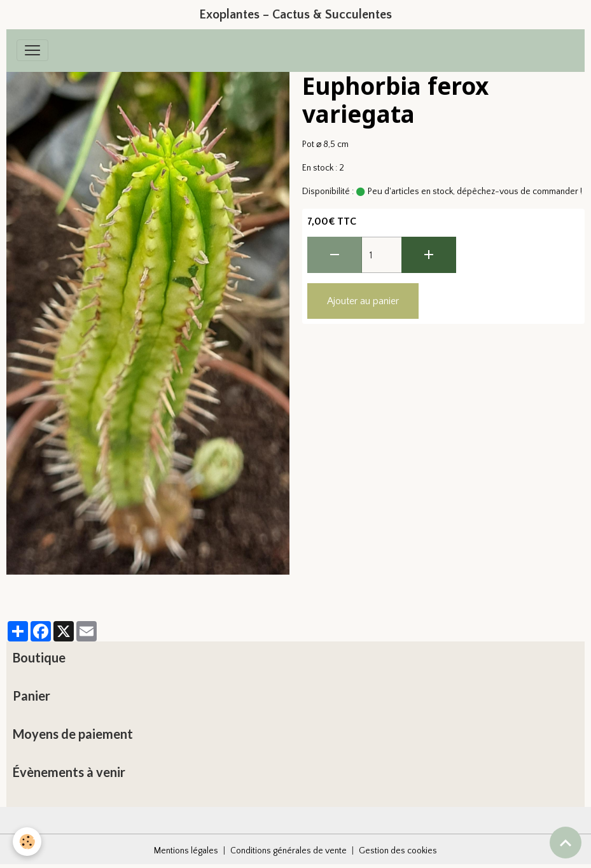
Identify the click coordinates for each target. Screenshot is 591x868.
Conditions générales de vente (289, 851)
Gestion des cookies (398, 851)
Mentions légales (186, 851)
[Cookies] (27, 842)
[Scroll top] (566, 843)
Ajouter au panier (363, 301)
